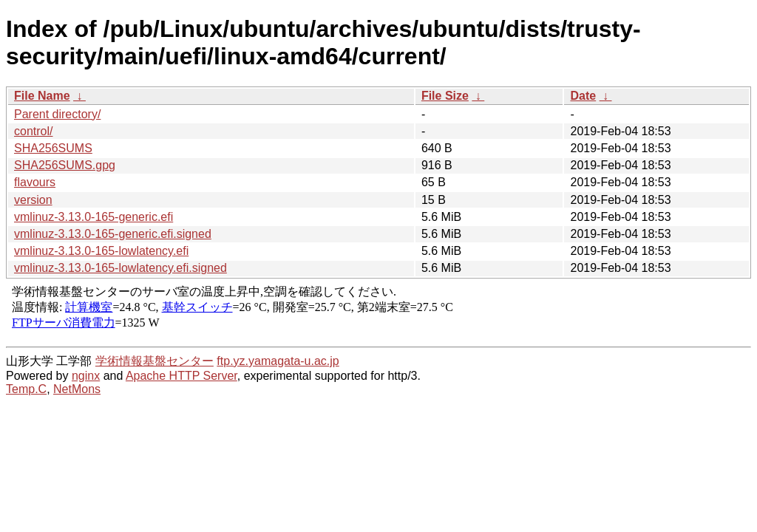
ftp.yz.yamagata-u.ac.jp (278, 361)
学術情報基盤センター (155, 361)
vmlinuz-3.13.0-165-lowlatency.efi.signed (120, 268)
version (33, 200)
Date (583, 96)
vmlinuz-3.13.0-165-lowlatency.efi (101, 251)
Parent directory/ (57, 114)
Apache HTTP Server (181, 376)
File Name (42, 96)
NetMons (77, 389)
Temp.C (26, 389)
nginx (86, 376)
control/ (33, 131)
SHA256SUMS (53, 148)
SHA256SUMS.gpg (65, 165)
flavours (35, 182)
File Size (445, 96)
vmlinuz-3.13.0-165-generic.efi (94, 217)
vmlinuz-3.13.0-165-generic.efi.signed (113, 234)
